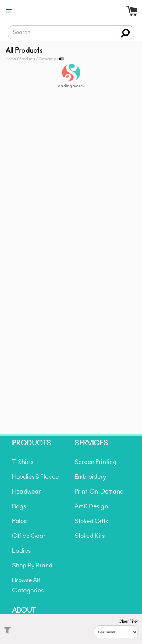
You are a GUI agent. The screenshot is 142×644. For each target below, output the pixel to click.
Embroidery (90, 477)
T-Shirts (23, 462)
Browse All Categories (28, 585)
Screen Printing (96, 462)
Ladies (21, 551)
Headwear (27, 492)
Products (27, 59)
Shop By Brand (32, 566)
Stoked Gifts (91, 521)
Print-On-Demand (99, 492)
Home (11, 59)
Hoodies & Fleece (35, 477)
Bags (19, 506)
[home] (74, 17)
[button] (7, 11)
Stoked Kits (90, 536)
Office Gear (29, 536)
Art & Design (91, 506)
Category (47, 59)
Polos (19, 521)
